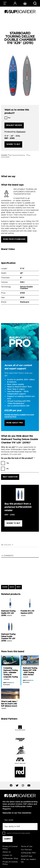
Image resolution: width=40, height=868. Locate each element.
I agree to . (18, 833)
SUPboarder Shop (10, 859)
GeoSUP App (27, 856)
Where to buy (13, 144)
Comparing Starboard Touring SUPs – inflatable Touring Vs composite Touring (11, 674)
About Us (7, 852)
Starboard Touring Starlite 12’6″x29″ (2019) (8, 613)
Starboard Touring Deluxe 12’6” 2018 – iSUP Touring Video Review (30, 673)
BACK (12, 587)
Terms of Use (27, 847)
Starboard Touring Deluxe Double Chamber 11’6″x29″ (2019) (8, 638)
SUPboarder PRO (28, 853)
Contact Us (7, 855)
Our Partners (26, 850)
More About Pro (15, 423)
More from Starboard (14, 239)
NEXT (19, 587)
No (8, 469)
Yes (9, 118)
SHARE (5, 587)
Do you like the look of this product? (18, 458)
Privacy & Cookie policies (22, 833)
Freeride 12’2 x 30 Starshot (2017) (27, 613)
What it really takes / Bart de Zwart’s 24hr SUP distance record (9, 705)
